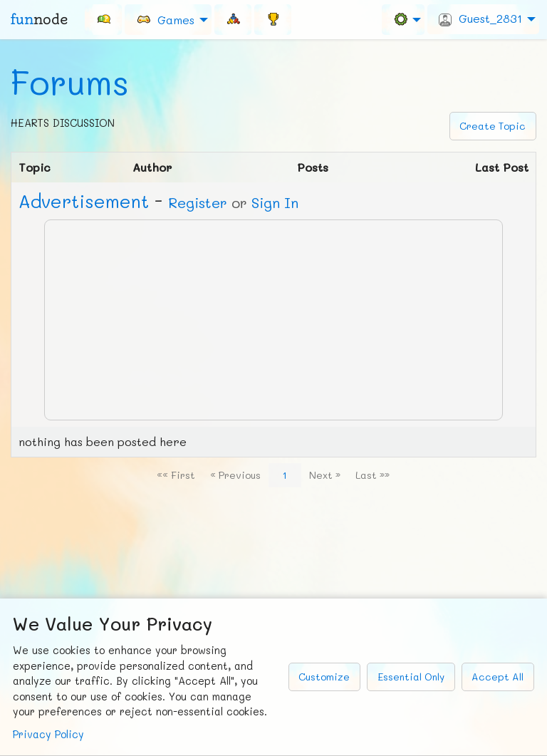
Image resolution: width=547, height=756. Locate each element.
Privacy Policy (48, 734)
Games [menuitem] (165, 19)
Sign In (275, 202)
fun (39, 19)
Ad (84, 201)
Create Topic (493, 126)
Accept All (497, 677)
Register (198, 202)
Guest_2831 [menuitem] (480, 19)
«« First (176, 475)
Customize (324, 677)
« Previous (235, 475)
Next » (325, 475)
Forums (70, 82)
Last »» (373, 475)
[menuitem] (103, 19)
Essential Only (411, 677)
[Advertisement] (273, 320)
